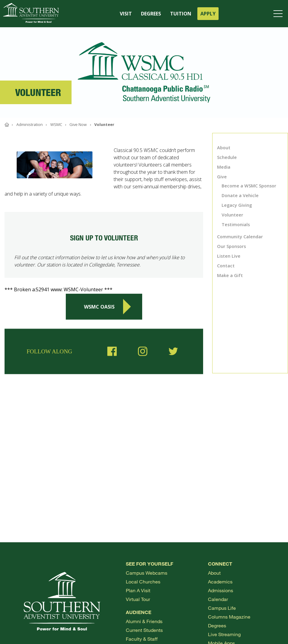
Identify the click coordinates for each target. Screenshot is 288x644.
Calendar (218, 599)
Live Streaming (224, 634)
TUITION (181, 14)
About (224, 148)
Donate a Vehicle (240, 195)
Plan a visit (138, 590)
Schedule (227, 157)
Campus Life (222, 608)
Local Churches (143, 581)
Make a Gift (230, 275)
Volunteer (232, 215)
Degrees (217, 625)
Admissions (221, 590)
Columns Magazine (229, 617)
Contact (226, 266)
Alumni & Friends (144, 621)
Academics (220, 581)
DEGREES (151, 14)
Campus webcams (147, 573)
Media (224, 167)
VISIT (126, 14)
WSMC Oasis (107, 309)
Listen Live (229, 256)
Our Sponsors (231, 246)
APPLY (208, 14)
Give (222, 177)
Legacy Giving (237, 205)
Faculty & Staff (142, 639)
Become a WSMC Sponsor (249, 186)
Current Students (144, 630)
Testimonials (236, 225)
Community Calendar (240, 237)
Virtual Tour (138, 599)
